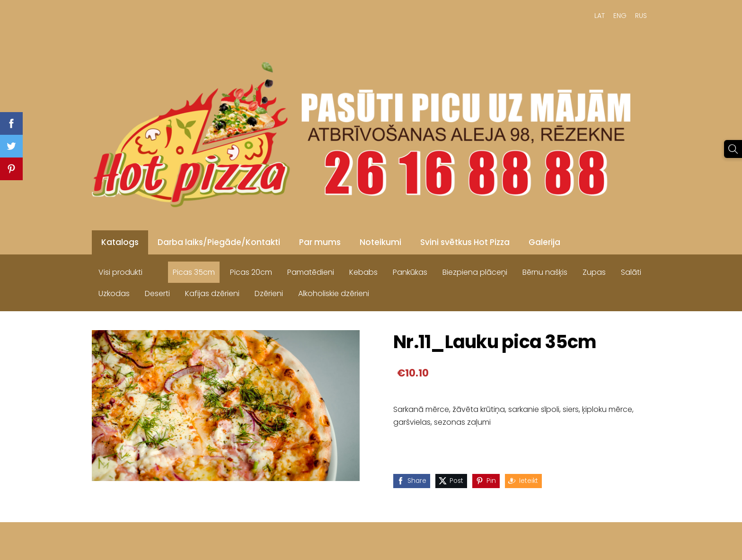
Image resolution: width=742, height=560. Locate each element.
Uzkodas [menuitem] (114, 293)
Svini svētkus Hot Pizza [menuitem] (465, 242)
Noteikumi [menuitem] (380, 242)
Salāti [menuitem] (631, 272)
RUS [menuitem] (641, 16)
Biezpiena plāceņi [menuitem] (475, 272)
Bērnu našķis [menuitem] (545, 272)
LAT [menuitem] (600, 16)
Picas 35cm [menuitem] (194, 272)
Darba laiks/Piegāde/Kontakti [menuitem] (219, 242)
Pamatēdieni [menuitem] (311, 272)
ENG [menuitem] (620, 16)
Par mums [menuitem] (320, 242)
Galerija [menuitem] (544, 242)
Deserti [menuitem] (157, 293)
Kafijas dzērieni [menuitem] (212, 293)
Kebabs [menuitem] (363, 272)
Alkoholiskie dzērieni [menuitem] (334, 293)
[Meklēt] (733, 149)
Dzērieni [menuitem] (269, 293)
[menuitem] (158, 270)
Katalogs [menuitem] (120, 242)
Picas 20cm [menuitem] (251, 272)
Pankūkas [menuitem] (410, 272)
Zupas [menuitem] (594, 272)
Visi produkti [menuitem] (120, 272)
